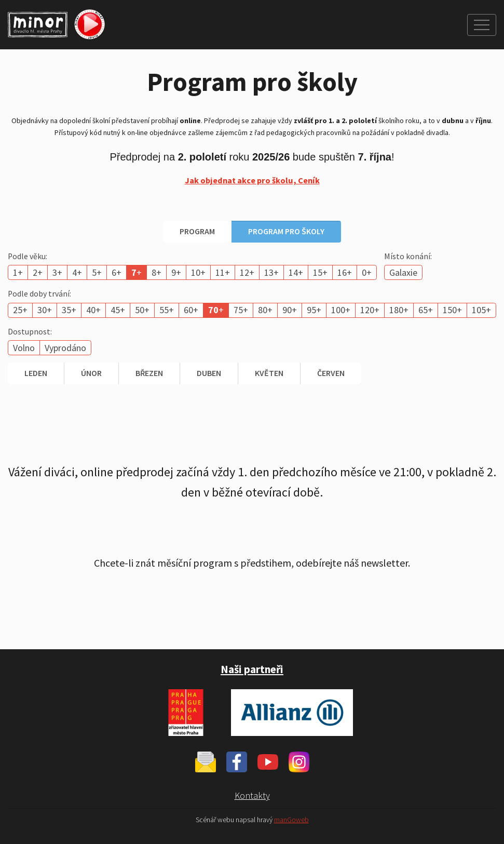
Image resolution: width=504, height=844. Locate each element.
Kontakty (252, 795)
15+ (320, 272)
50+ (142, 310)
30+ (45, 310)
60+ (191, 310)
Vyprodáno (65, 348)
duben (209, 373)
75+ (241, 310)
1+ (18, 272)
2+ (38, 272)
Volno (24, 348)
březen (149, 373)
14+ (296, 272)
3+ (57, 272)
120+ (370, 310)
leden (36, 373)
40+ (93, 310)
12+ (247, 272)
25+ (20, 310)
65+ (426, 310)
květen (269, 373)
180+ (399, 310)
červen (331, 373)
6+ (117, 272)
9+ (176, 272)
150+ (452, 310)
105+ (481, 310)
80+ (265, 310)
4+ (77, 272)
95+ (314, 310)
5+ (97, 272)
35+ (69, 310)
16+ (345, 272)
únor (91, 373)
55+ (167, 310)
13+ (271, 272)
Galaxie (403, 272)
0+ (367, 272)
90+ (290, 310)
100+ (341, 310)
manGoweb (291, 820)
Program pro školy (286, 231)
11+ (223, 272)
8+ (156, 272)
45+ (118, 310)
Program (197, 231)
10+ (198, 272)
